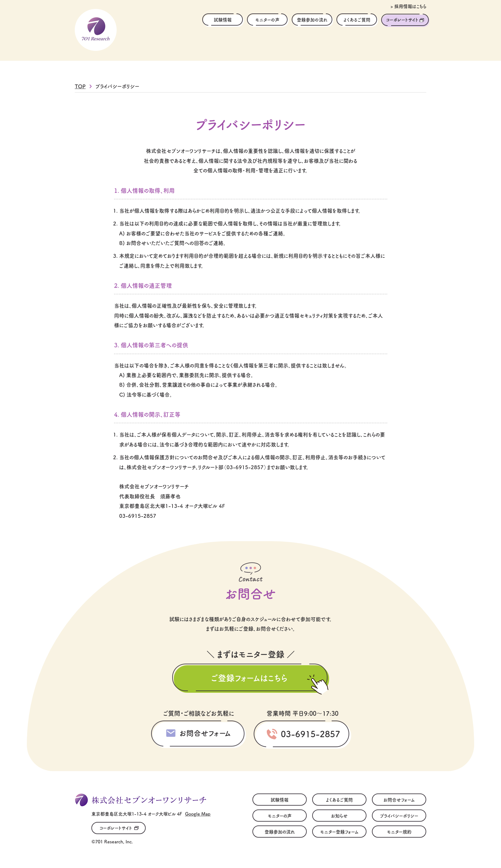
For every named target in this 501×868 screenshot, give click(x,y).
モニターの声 (267, 20)
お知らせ (339, 816)
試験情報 (223, 20)
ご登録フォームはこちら (249, 678)
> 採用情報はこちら (409, 6)
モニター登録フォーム (339, 832)
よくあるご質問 (357, 20)
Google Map (198, 814)
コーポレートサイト (402, 20)
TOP (80, 86)
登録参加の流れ (312, 20)
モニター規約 (399, 832)
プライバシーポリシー (399, 816)
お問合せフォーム (205, 733)
